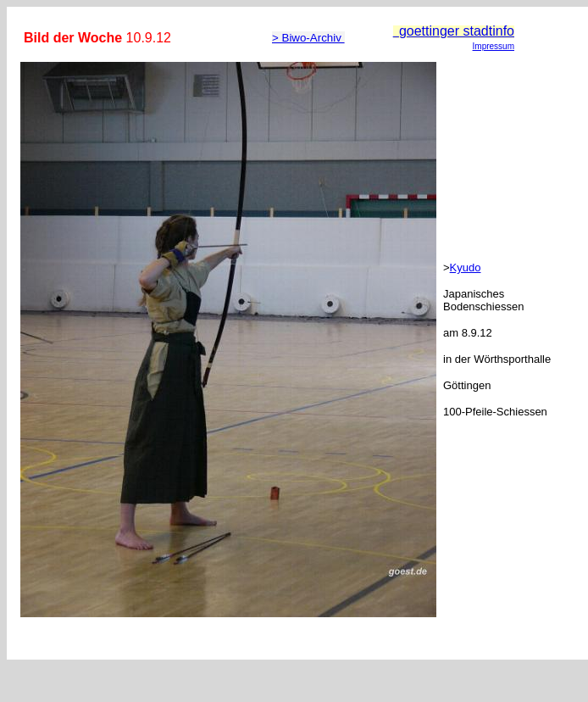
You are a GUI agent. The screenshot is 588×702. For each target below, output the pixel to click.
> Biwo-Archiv (308, 38)
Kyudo (466, 267)
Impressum (494, 46)
